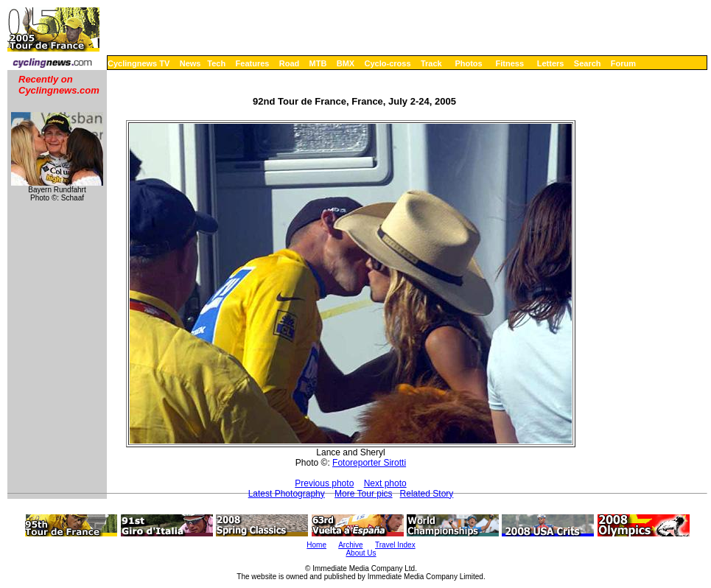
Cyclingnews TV (139, 63)
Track (431, 63)
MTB (318, 63)
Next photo (385, 483)
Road (290, 63)
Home (316, 545)
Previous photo (324, 483)
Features (253, 63)
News (190, 63)
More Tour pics (363, 494)
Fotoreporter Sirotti (369, 463)
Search (588, 63)
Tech (216, 63)
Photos (468, 63)
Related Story (427, 494)
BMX (346, 63)
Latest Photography (287, 494)
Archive (350, 545)
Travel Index (395, 545)
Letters (551, 63)
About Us (361, 553)
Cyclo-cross (388, 63)
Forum (623, 63)
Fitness (509, 63)
